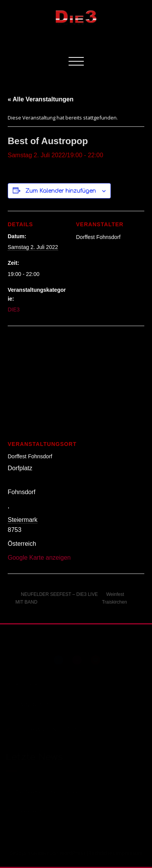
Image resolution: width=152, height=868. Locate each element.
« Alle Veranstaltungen (41, 99)
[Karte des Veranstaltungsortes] (76, 381)
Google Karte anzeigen (39, 558)
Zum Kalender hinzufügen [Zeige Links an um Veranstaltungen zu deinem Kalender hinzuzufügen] (61, 191)
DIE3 (14, 310)
